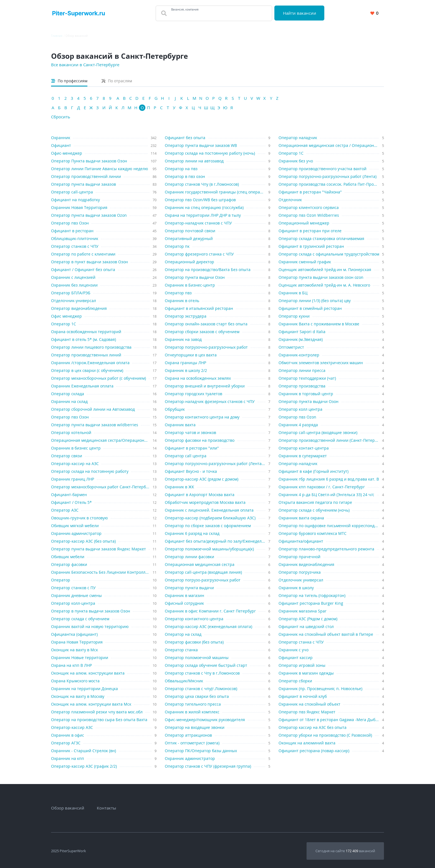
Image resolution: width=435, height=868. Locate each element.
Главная (57, 36)
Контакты (107, 808)
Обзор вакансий (68, 808)
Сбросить (61, 117)
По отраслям (117, 81)
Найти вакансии (300, 13)
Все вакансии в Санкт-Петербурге (85, 65)
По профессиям (69, 81)
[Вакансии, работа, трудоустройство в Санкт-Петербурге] (79, 13)
